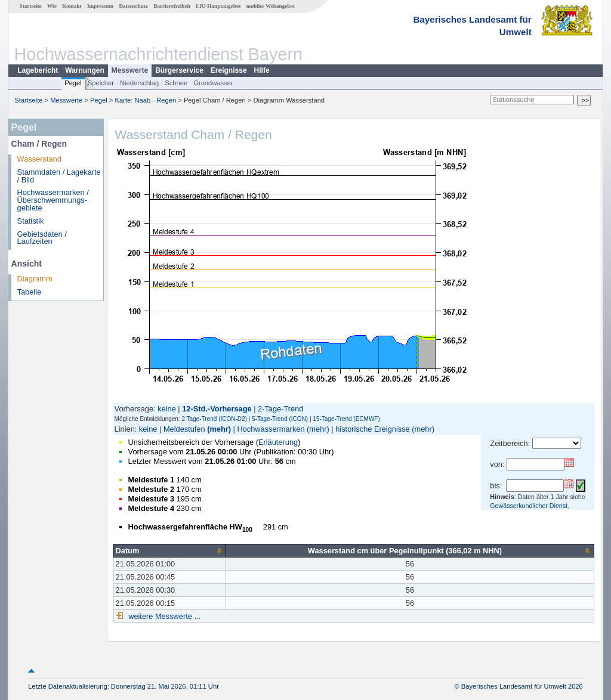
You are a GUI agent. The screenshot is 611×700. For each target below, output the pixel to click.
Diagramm (35, 279)
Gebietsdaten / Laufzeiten (42, 238)
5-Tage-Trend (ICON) (280, 419)
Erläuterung (278, 442)
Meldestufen (184, 429)
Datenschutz (133, 6)
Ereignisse (229, 70)
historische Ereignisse (372, 429)
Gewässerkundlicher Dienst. (530, 506)
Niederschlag (139, 83)
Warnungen (85, 70)
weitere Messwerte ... (163, 616)
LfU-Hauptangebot (218, 6)
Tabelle (30, 292)
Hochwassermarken (271, 429)
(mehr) (219, 429)
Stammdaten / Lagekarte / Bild (59, 176)
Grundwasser (213, 83)
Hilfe (262, 70)
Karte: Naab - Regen (146, 100)
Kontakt (72, 6)
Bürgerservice (179, 70)
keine (167, 409)
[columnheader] (169, 550)
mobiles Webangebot (271, 6)
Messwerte (130, 70)
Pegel (73, 83)
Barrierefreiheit (172, 6)
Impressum (100, 6)
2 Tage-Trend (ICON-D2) (214, 419)
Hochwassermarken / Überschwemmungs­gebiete (53, 200)
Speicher (101, 83)
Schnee (176, 83)
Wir (52, 6)
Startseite (31, 6)
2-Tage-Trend (280, 409)
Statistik (31, 221)
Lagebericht (38, 70)
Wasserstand (39, 159)
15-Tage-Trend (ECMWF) (346, 419)
